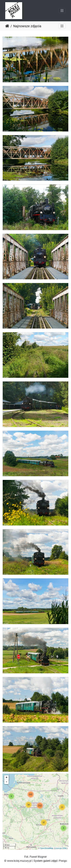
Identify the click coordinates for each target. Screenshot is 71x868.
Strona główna (7, 26)
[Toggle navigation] (62, 11)
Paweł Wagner (38, 857)
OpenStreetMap (47, 848)
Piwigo (63, 861)
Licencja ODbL (61, 848)
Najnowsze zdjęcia (27, 26)
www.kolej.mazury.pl (19, 861)
